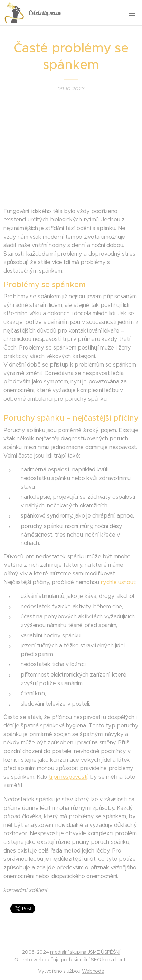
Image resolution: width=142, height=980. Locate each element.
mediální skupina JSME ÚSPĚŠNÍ (85, 952)
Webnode (93, 971)
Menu (132, 13)
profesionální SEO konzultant (93, 960)
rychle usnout (118, 582)
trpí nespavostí (68, 777)
